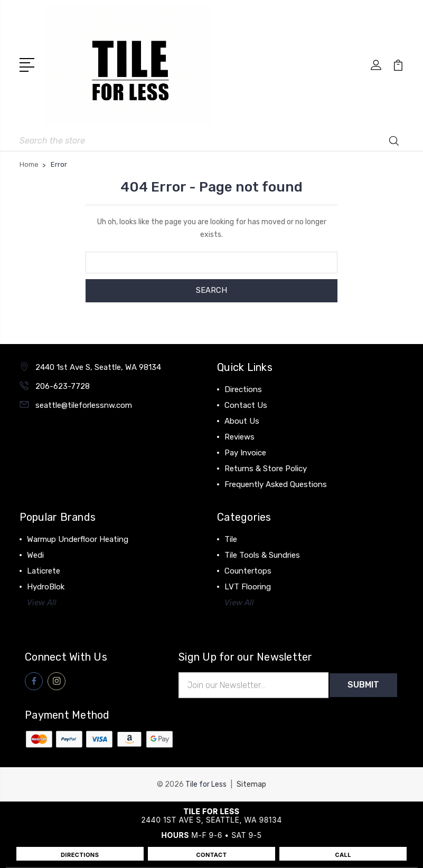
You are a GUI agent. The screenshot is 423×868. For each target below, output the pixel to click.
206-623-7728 (63, 386)
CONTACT (211, 855)
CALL (344, 855)
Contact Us (246, 405)
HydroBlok (46, 587)
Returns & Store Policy (266, 469)
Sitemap (251, 784)
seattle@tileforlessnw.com (84, 405)
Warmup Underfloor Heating (78, 539)
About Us (242, 421)
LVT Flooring (248, 587)
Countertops (248, 571)
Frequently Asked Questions (276, 484)
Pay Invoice (245, 453)
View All (42, 603)
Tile (231, 539)
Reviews (239, 437)
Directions (243, 389)
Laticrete (44, 571)
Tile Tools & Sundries (262, 555)
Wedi (35, 555)
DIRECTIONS (80, 855)
